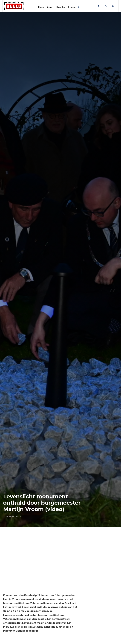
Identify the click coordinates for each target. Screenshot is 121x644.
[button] (79, 7)
